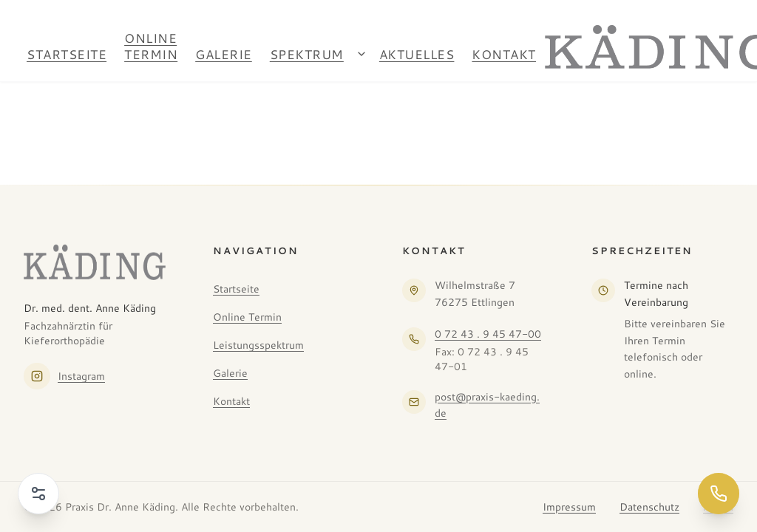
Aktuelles (417, 54)
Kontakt (504, 54)
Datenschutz (649, 507)
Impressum (569, 507)
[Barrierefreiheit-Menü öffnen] (38, 494)
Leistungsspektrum (258, 345)
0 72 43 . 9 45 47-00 (488, 334)
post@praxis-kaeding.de (487, 405)
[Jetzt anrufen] (719, 494)
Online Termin (151, 46)
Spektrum (307, 54)
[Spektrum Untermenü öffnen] (361, 54)
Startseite (67, 54)
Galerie (224, 54)
